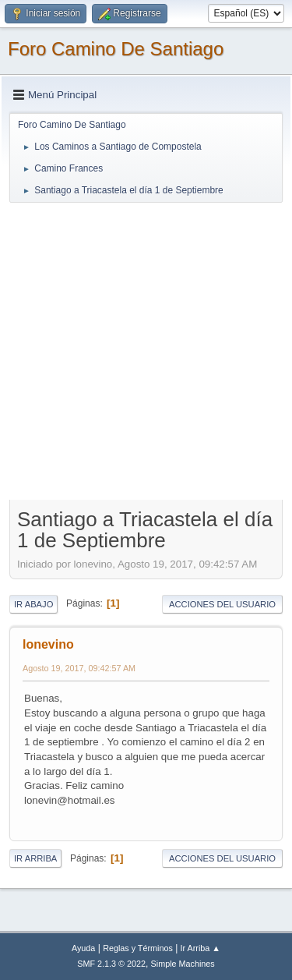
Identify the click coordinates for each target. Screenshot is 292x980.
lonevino (48, 644)
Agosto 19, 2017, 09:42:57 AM (79, 668)
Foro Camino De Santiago (116, 49)
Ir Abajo (33, 604)
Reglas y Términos (138, 948)
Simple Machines (183, 964)
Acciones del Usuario (222, 604)
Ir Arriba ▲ (201, 948)
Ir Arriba (35, 858)
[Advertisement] (146, 350)
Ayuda (83, 948)
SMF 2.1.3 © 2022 (111, 964)
